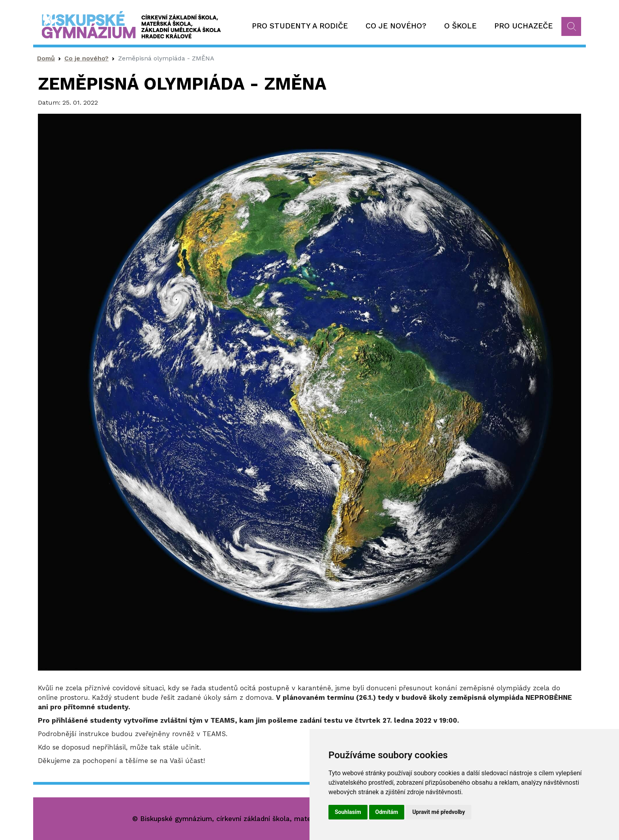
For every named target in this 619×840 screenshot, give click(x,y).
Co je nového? (396, 26)
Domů (46, 58)
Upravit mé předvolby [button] (438, 812)
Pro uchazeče (523, 26)
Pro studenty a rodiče (300, 26)
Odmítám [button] (387, 812)
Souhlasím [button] (348, 812)
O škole (460, 26)
